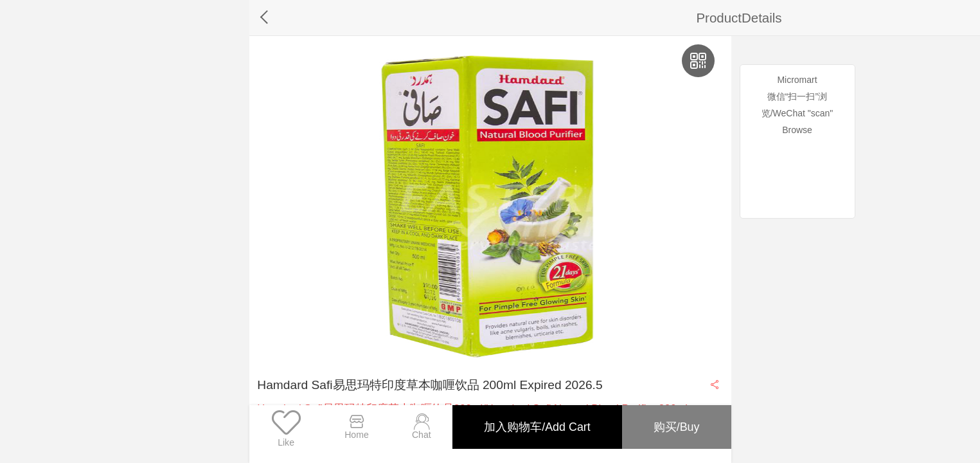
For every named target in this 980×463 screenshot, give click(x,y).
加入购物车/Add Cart (533, 425)
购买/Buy (675, 425)
